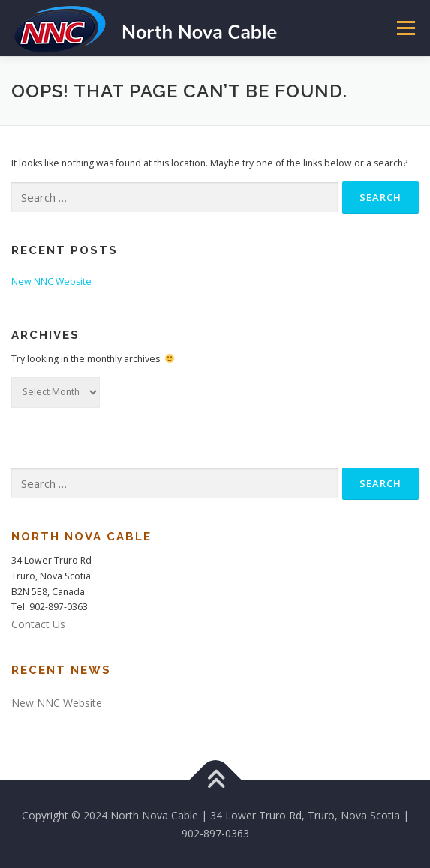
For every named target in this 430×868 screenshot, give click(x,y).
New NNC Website (51, 281)
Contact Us (38, 624)
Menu (405, 28)
